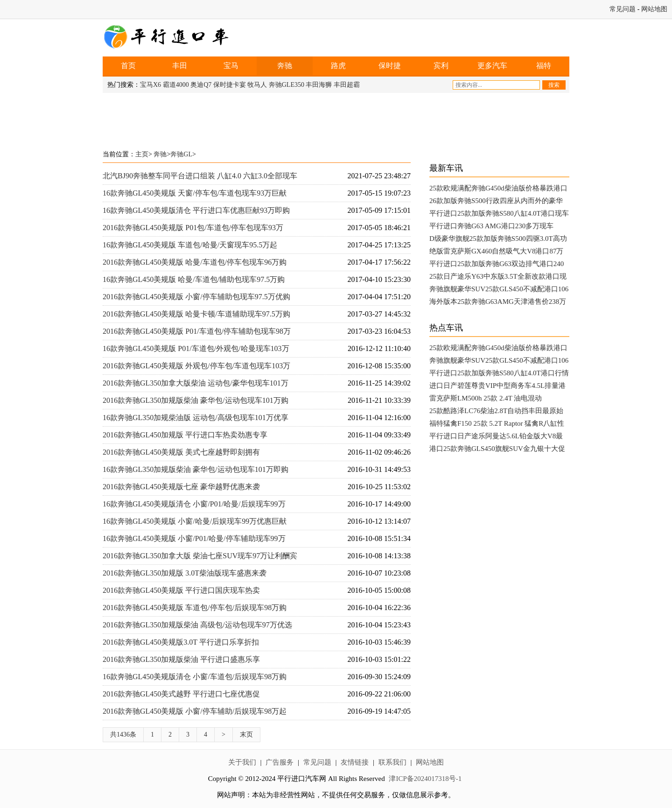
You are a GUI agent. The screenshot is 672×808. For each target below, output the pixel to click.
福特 (544, 66)
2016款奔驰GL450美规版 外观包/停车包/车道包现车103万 (196, 366)
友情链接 (355, 762)
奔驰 (285, 66)
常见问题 (623, 9)
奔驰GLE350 (287, 85)
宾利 (441, 66)
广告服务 (280, 762)
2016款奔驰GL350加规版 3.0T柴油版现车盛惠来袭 (185, 573)
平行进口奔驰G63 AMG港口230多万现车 (491, 226)
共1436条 (123, 734)
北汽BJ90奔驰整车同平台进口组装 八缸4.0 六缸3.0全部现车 (200, 176)
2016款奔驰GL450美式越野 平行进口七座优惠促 (181, 694)
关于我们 (242, 762)
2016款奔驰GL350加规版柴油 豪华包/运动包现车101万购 (196, 400)
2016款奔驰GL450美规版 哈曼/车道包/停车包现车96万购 (195, 262)
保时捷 (390, 66)
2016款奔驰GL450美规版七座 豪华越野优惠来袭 (181, 487)
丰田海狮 (319, 85)
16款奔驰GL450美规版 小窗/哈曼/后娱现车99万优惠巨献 (195, 521)
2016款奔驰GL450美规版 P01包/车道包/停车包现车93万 (193, 228)
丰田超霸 (347, 85)
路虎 (338, 66)
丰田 (180, 66)
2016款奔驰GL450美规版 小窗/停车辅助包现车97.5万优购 (196, 297)
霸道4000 (176, 85)
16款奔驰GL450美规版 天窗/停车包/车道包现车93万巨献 (195, 193)
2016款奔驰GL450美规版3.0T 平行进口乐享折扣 (181, 642)
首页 (128, 66)
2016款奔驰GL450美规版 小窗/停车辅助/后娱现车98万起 (195, 711)
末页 (246, 734)
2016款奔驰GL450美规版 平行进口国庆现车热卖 (181, 590)
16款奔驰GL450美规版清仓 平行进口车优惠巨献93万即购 (196, 210)
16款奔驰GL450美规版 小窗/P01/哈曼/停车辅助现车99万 (194, 538)
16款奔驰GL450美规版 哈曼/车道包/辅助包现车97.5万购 (194, 279)
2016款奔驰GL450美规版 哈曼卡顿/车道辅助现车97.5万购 (196, 314)
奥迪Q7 (201, 85)
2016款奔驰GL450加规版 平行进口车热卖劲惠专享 (185, 435)
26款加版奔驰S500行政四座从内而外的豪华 (496, 201)
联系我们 (392, 762)
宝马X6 (150, 85)
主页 (142, 154)
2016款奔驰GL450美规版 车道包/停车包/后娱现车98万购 (195, 608)
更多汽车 (492, 66)
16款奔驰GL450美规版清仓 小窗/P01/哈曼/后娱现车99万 (194, 504)
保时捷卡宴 (230, 85)
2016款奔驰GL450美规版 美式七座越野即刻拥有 (181, 452)
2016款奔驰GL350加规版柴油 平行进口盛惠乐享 (181, 659)
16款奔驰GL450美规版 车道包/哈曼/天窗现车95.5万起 (190, 245)
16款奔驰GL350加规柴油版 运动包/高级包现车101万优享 (196, 418)
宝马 (231, 66)
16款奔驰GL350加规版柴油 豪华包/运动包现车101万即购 (196, 469)
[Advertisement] (336, 119)
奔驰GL (181, 154)
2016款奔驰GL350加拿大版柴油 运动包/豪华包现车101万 (196, 383)
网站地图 (654, 9)
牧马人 (257, 85)
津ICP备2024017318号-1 (425, 779)
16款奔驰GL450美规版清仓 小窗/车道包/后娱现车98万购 (195, 677)
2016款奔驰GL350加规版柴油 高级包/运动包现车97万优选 (197, 625)
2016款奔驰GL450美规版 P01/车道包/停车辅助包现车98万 (197, 331)
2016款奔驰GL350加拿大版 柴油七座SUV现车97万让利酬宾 (200, 556)
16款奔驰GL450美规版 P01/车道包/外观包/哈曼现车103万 (196, 348)
